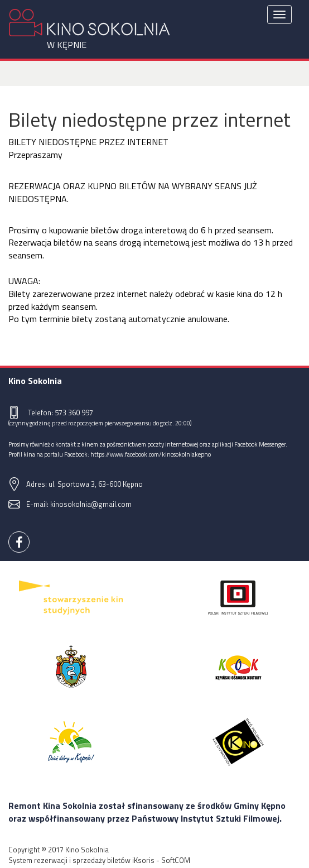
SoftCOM (176, 860)
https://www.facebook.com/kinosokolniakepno (151, 454)
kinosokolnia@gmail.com (91, 504)
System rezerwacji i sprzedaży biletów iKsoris (81, 860)
